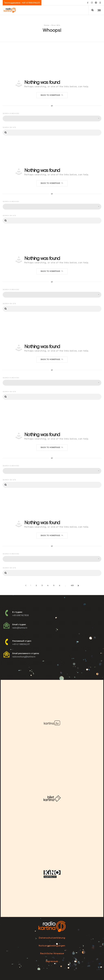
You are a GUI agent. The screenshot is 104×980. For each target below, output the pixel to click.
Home (47, 25)
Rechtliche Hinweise (52, 953)
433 (72, 586)
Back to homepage (52, 95)
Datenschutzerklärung (52, 938)
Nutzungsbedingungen (52, 946)
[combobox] (52, 118)
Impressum (52, 961)
